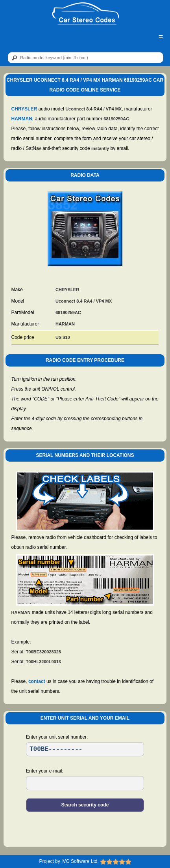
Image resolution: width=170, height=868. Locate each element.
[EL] (85, 783)
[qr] (86, 58)
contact (37, 681)
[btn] (13, 58)
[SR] (85, 749)
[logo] (85, 14)
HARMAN (22, 119)
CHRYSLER (24, 109)
